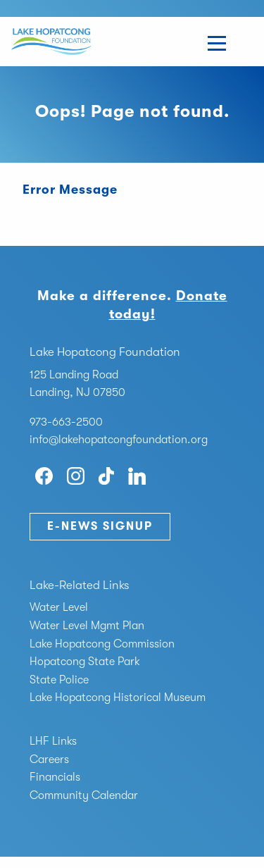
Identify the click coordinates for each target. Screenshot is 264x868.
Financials (55, 777)
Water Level (59, 607)
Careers (49, 759)
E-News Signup (100, 526)
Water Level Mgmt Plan (87, 626)
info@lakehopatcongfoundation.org (119, 440)
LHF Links (53, 741)
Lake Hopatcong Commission (102, 644)
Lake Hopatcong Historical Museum (118, 697)
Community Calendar (84, 795)
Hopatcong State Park (85, 662)
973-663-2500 (66, 422)
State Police (59, 680)
